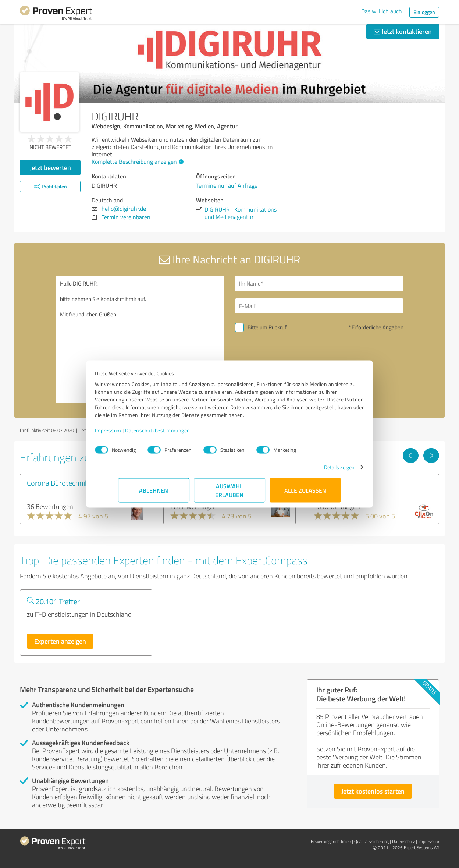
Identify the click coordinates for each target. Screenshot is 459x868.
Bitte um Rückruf (267, 327)
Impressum (131, 434)
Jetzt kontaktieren (403, 31)
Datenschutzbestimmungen (181, 434)
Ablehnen (154, 494)
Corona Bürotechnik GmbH (68, 483)
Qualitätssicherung (371, 841)
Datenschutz (403, 841)
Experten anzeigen (60, 641)
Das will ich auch (382, 11)
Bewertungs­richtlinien (331, 841)
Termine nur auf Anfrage (227, 185)
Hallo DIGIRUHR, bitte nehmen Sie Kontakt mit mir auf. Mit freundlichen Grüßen (140, 339)
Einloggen (424, 12)
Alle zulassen (305, 494)
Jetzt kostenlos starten (373, 791)
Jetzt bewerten (50, 167)
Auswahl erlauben (230, 494)
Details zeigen (316, 471)
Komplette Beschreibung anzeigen (137, 162)
